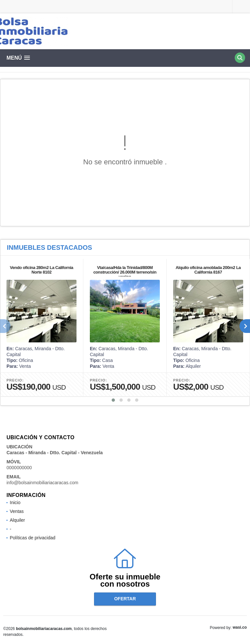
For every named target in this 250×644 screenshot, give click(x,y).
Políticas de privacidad (33, 538)
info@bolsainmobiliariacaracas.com (42, 483)
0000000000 (19, 468)
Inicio (15, 502)
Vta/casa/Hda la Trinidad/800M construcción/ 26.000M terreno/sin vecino (125, 272)
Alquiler (17, 520)
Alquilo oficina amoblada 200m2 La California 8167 (208, 270)
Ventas (17, 511)
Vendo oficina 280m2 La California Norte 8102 (41, 270)
